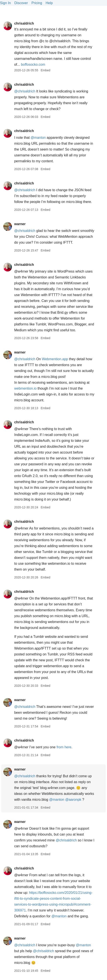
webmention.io (25, 388)
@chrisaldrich (25, 91)
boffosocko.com (33, 64)
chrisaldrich (24, 23)
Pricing (37, 3)
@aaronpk (73, 800)
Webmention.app (55, 359)
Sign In (5, 3)
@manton (38, 138)
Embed (45, 70)
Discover (21, 3)
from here (64, 747)
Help (49, 3)
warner (20, 224)
